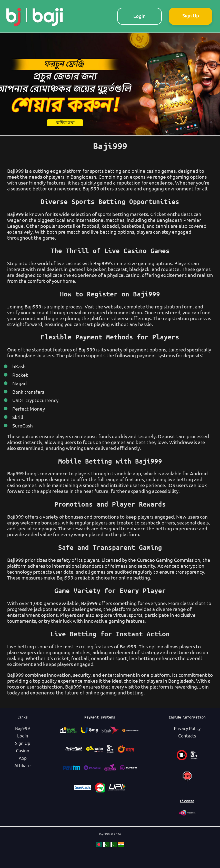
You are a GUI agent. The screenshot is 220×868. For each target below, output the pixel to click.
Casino (23, 751)
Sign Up (191, 16)
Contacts (187, 736)
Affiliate (23, 765)
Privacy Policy (187, 728)
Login (139, 16)
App (23, 758)
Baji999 (23, 728)
